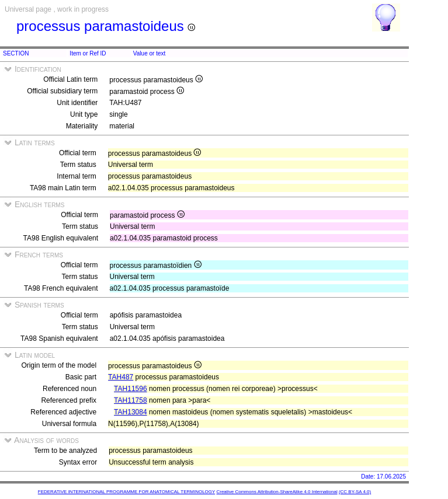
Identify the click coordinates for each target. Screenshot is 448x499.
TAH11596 (130, 389)
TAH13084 (130, 412)
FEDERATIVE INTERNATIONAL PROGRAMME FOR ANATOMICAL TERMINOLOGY (126, 492)
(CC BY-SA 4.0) (355, 492)
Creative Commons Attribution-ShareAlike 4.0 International (277, 492)
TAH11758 (130, 400)
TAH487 (121, 377)
